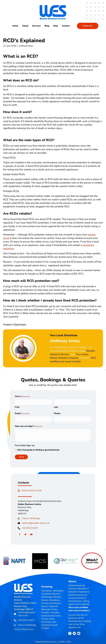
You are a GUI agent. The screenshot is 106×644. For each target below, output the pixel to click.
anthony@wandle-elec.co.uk (36, 522)
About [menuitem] (25, 26)
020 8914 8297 (30, 527)
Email (22, 413)
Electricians (20, 325)
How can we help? (28, 425)
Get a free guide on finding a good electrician (38, 449)
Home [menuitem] (15, 26)
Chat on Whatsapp (31, 517)
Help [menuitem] (56, 26)
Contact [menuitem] (66, 26)
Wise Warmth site (76, 624)
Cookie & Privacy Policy (24, 628)
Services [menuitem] (36, 26)
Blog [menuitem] (47, 26)
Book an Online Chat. (32, 489)
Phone (57, 413)
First (17, 406)
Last (56, 406)
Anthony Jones (26, 46)
